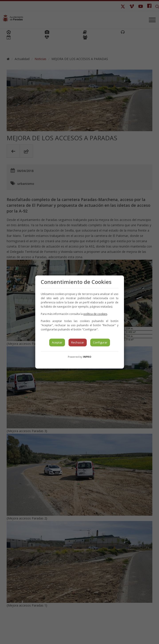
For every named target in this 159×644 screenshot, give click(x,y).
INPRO (87, 357)
